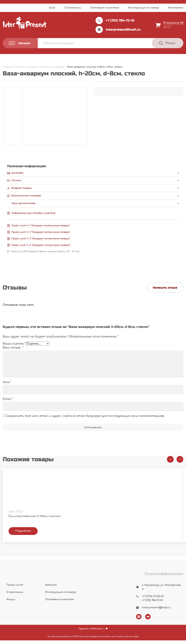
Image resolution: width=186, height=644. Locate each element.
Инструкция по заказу (144, 8)
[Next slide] (180, 464)
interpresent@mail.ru (118, 30)
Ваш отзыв (13, 352)
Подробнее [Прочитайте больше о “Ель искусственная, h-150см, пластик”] (23, 536)
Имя (7, 387)
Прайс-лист (15, 588)
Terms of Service (124, 640)
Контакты (176, 8)
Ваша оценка (14, 346)
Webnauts (97, 632)
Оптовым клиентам (105, 8)
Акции (11, 603)
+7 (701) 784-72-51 (115, 20)
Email (8, 404)
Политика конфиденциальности (164, 582)
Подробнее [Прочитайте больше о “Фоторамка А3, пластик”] (116, 536)
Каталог (51, 588)
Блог (52, 8)
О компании (73, 8)
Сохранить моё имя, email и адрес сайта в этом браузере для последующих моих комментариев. (85, 421)
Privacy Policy (105, 640)
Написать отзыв (165, 288)
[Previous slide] (170, 464)
